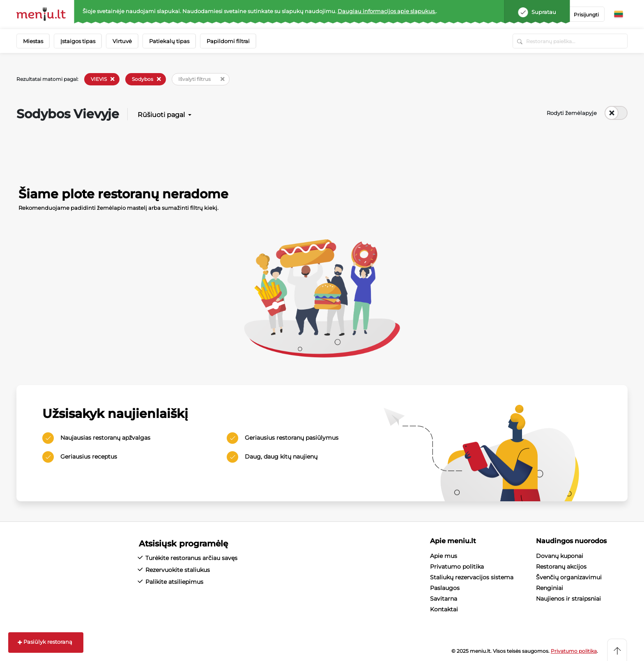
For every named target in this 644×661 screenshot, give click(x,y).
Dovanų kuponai (560, 556)
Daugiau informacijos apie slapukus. (387, 11)
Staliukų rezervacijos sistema (472, 577)
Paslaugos (445, 588)
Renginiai (550, 588)
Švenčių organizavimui (569, 577)
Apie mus (444, 556)
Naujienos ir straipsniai (568, 599)
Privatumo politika (457, 567)
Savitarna (444, 599)
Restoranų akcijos (561, 567)
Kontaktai (444, 609)
